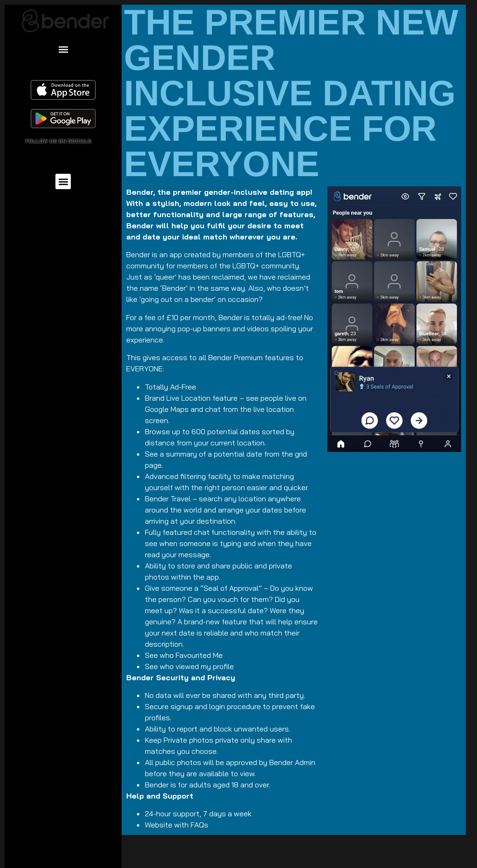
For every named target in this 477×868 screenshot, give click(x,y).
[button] (63, 49)
